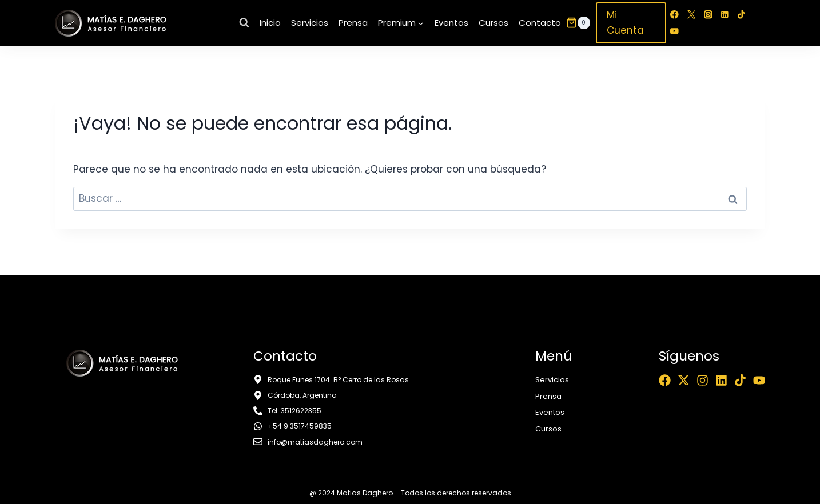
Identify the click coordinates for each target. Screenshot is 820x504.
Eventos (451, 23)
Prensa (353, 23)
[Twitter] (691, 15)
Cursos (493, 23)
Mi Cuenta (625, 23)
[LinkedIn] (725, 15)
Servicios (310, 23)
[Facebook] (674, 15)
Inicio (270, 23)
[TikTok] (741, 15)
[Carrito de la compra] (578, 23)
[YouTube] (674, 31)
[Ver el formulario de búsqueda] (244, 23)
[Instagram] (708, 15)
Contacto (540, 23)
